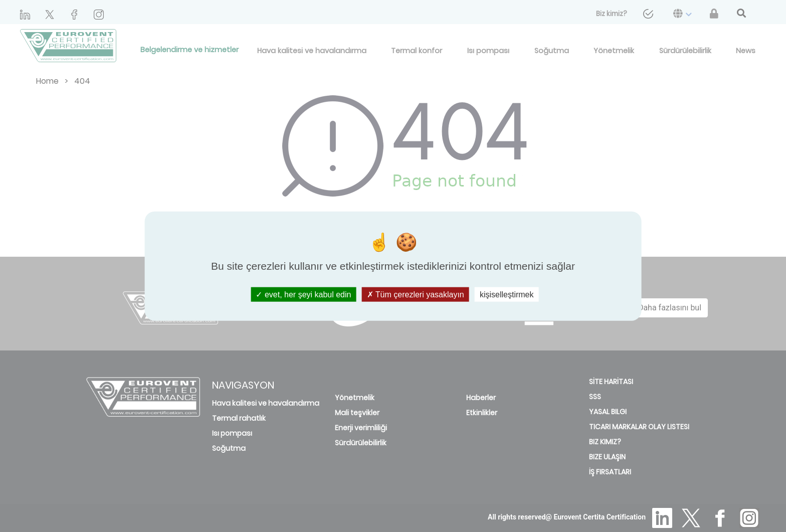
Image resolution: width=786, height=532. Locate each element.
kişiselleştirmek (507, 295)
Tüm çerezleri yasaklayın (416, 295)
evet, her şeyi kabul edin (303, 295)
